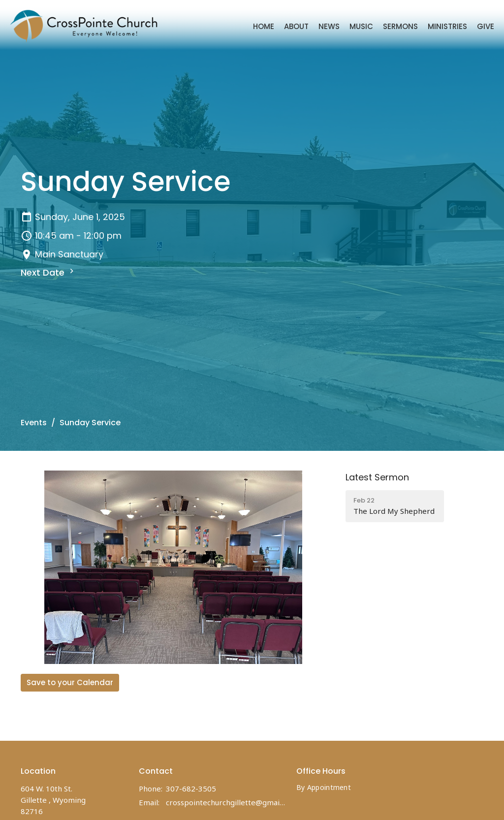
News (329, 26)
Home (264, 26)
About (296, 26)
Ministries (447, 26)
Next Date (48, 272)
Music (361, 26)
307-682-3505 (191, 788)
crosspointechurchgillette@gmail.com (226, 802)
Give (486, 26)
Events (34, 423)
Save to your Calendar (70, 682)
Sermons (400, 26)
